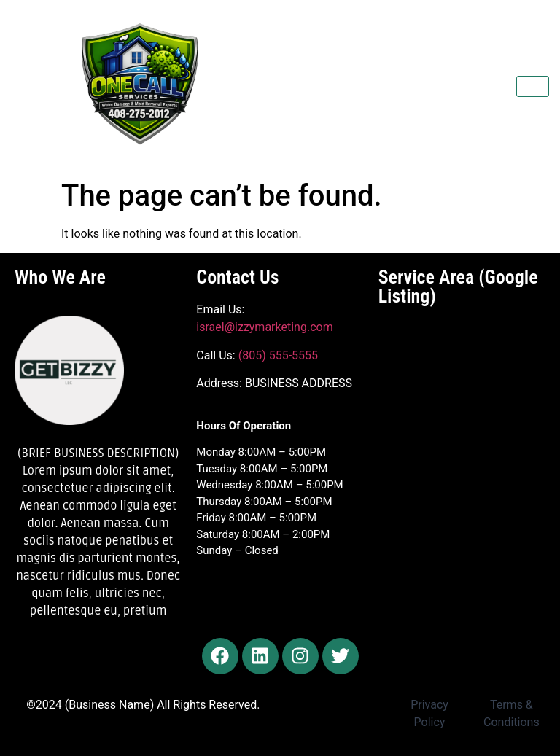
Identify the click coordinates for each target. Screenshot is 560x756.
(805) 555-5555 (277, 355)
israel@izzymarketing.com (264, 327)
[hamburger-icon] (533, 86)
